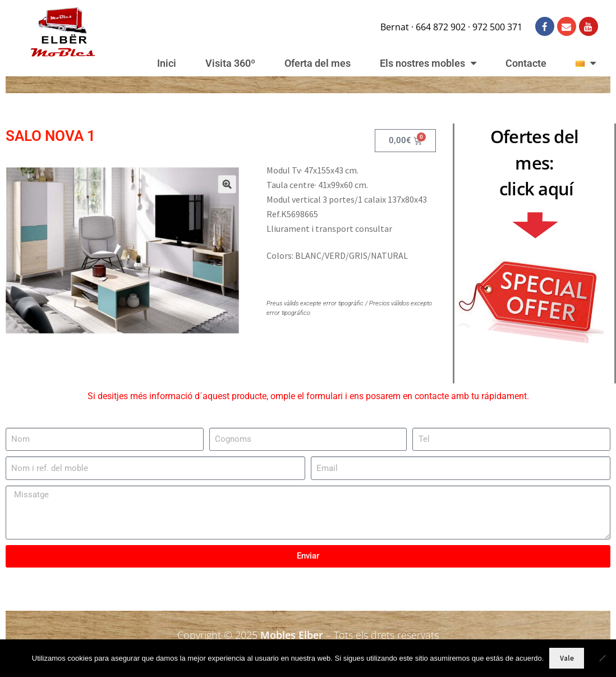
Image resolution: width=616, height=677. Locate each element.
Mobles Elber (292, 635)
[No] (602, 658)
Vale (567, 658)
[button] (215, 194)
